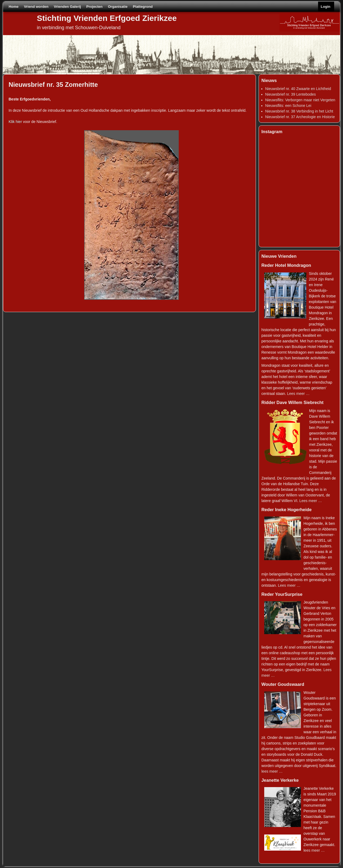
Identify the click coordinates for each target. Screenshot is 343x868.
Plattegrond (143, 7)
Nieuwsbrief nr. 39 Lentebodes (291, 94)
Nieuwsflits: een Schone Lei (288, 106)
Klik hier (15, 122)
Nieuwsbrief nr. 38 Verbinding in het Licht (299, 111)
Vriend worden (36, 7)
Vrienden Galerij (67, 7)
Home (14, 7)
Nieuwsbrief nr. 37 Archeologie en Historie (300, 117)
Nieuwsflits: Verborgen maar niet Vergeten (300, 100)
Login (326, 7)
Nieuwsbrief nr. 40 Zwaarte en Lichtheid (298, 89)
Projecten (94, 7)
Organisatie (118, 7)
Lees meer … (298, 394)
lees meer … (272, 771)
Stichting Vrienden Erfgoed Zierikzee (107, 18)
